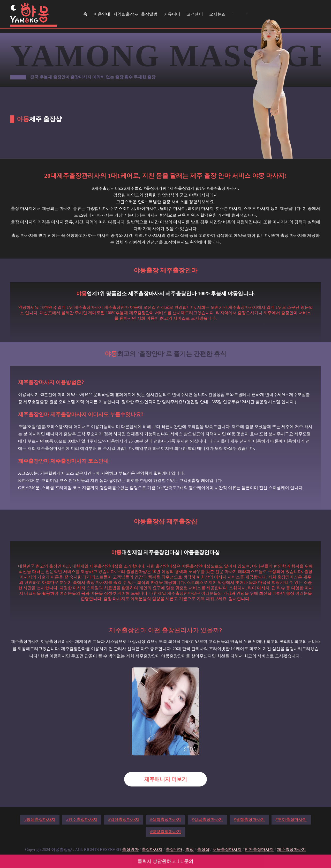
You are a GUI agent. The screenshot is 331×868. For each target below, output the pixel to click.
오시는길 (217, 14)
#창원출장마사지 (40, 819)
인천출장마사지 (259, 849)
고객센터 (195, 14)
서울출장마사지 (227, 849)
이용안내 (102, 14)
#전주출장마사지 (82, 819)
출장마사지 (152, 849)
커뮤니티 (172, 14)
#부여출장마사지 (291, 819)
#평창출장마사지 (249, 819)
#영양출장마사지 (165, 832)
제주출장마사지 (291, 849)
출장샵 (203, 849)
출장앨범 (149, 14)
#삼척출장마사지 (165, 819)
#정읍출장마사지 (207, 819)
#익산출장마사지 (124, 819)
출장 (190, 849)
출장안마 (130, 849)
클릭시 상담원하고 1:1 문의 (166, 861)
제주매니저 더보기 (166, 779)
